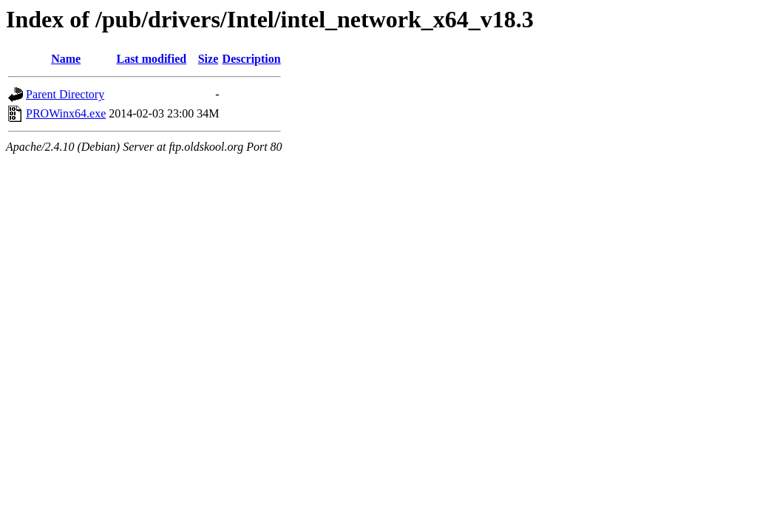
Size (208, 59)
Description (252, 59)
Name (66, 59)
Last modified (151, 59)
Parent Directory (65, 94)
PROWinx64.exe (66, 113)
